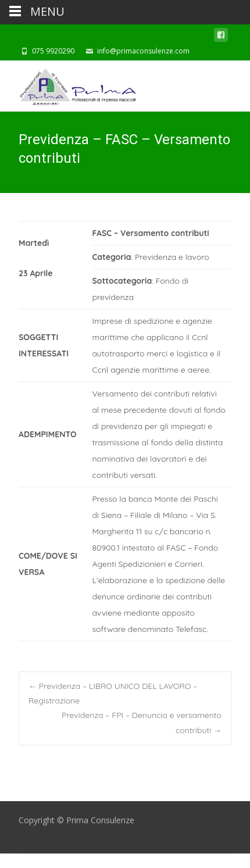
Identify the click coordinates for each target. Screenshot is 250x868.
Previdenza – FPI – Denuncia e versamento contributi (142, 722)
